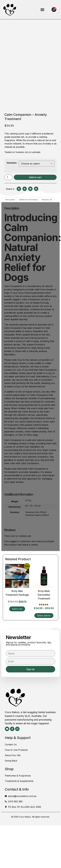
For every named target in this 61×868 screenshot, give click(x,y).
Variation (12, 163)
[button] (42, 10)
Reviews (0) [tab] (47, 200)
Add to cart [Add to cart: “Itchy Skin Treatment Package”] (17, 609)
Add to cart (35, 177)
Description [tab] (10, 200)
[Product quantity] (8, 177)
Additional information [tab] (28, 200)
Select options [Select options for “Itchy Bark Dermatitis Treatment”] (44, 616)
